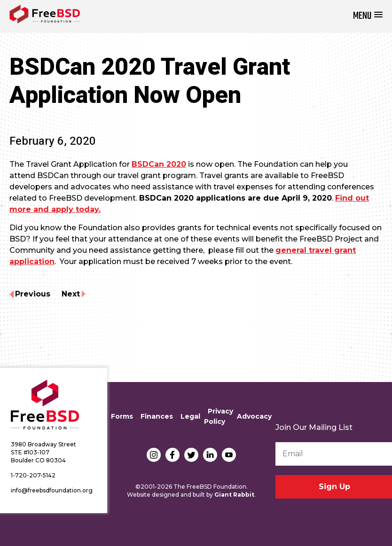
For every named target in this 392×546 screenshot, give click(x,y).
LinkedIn (210, 455)
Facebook (172, 455)
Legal (190, 416)
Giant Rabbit (234, 495)
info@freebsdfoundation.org (52, 490)
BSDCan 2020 (159, 164)
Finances (157, 416)
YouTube (229, 455)
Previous (33, 294)
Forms (122, 416)
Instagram (154, 455)
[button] (368, 16)
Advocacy (254, 416)
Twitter (191, 455)
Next (71, 294)
